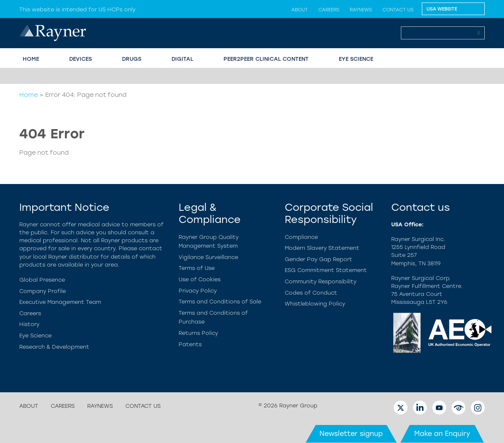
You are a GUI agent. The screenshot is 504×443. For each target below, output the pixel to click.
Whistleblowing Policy (315, 304)
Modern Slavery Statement (322, 248)
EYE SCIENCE (356, 59)
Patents (190, 344)
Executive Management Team (60, 302)
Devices (81, 59)
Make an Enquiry (442, 434)
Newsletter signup (351, 434)
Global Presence (42, 280)
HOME (31, 59)
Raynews (361, 10)
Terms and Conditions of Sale (220, 302)
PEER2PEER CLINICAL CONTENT (266, 59)
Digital (182, 59)
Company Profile (43, 291)
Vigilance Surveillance (208, 257)
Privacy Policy (198, 291)
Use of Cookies (200, 279)
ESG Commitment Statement (326, 270)
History (29, 324)
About (300, 10)
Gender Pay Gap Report (318, 259)
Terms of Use (197, 268)
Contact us (398, 10)
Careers (329, 10)
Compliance (301, 237)
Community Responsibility (321, 281)
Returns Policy (198, 333)
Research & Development (54, 347)
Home (29, 95)
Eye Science (35, 335)
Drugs (132, 59)
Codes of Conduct (311, 293)
